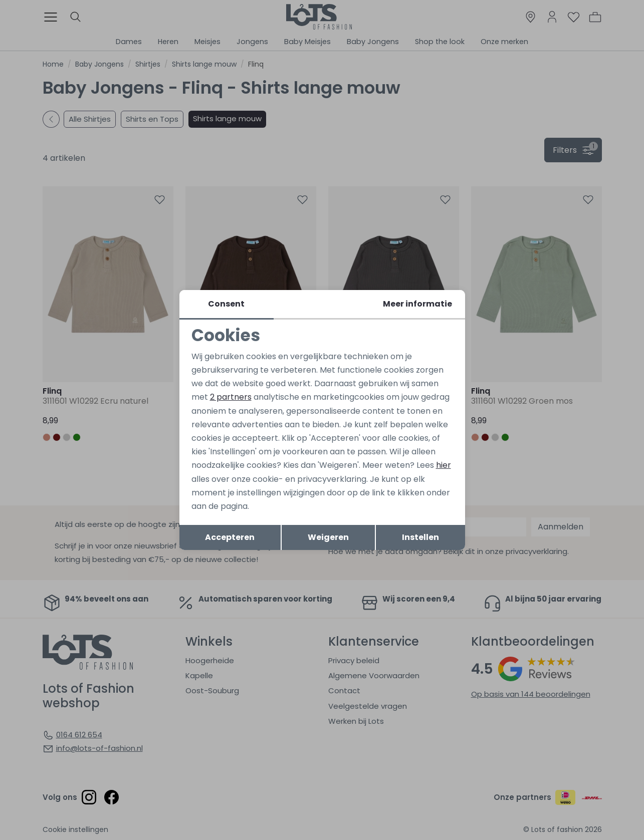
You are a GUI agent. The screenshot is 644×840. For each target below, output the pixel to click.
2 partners (231, 397)
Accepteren (230, 537)
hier (444, 465)
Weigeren (328, 537)
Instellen (420, 537)
